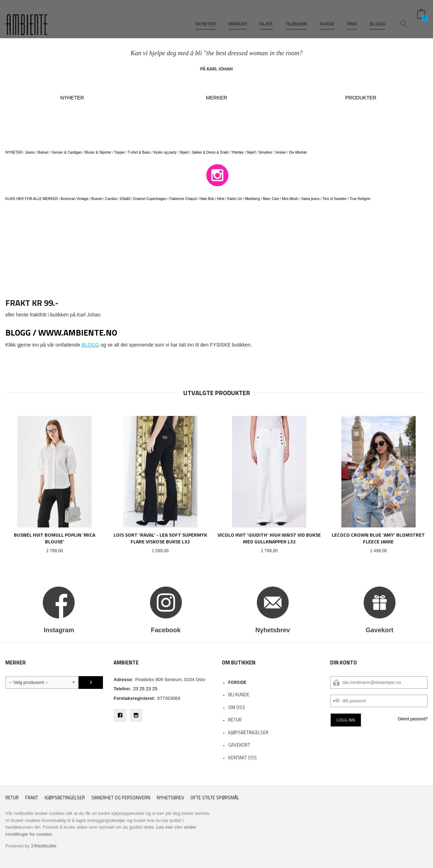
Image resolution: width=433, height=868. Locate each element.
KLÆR (266, 17)
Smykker (265, 152)
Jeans (30, 152)
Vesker (281, 152)
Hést (221, 199)
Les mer (165, 827)
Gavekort (239, 745)
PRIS (352, 17)
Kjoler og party (165, 152)
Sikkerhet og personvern (121, 798)
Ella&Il (125, 199)
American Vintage (74, 199)
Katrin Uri (235, 199)
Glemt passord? (413, 719)
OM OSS (237, 707)
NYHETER (206, 17)
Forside (237, 682)
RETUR (235, 720)
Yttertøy (238, 152)
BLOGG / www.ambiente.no (61, 332)
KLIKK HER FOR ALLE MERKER (31, 199)
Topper (120, 152)
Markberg (253, 199)
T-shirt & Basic (139, 152)
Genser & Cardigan (67, 152)
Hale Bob (207, 199)
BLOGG (377, 17)
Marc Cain (271, 199)
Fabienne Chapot (183, 199)
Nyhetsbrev (171, 798)
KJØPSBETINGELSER (248, 732)
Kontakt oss (243, 758)
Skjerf (251, 152)
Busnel (97, 199)
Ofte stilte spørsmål (215, 798)
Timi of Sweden (334, 199)
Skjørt (184, 152)
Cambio (111, 199)
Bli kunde (239, 695)
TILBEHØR (296, 17)
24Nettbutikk (44, 846)
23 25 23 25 (145, 689)
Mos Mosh (290, 199)
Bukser (43, 152)
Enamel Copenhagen (150, 199)
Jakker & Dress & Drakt (210, 152)
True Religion (360, 199)
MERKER (238, 17)
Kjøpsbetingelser (65, 798)
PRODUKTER (361, 98)
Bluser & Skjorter (98, 152)
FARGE (327, 17)
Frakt (32, 798)
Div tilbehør (298, 152)
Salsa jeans (311, 199)
